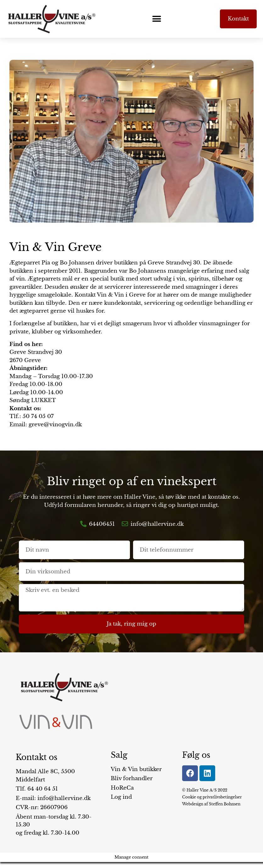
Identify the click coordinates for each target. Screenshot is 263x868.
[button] (157, 19)
